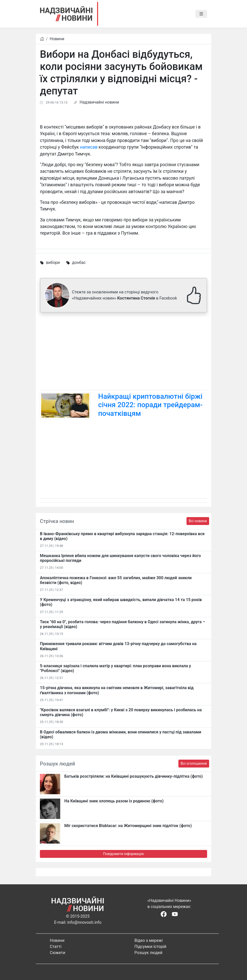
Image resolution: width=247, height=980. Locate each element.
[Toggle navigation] (201, 14)
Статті (56, 947)
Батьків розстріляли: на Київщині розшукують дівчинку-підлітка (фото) (134, 776)
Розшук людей (148, 953)
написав (89, 147)
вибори (53, 262)
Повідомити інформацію (123, 854)
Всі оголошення (194, 763)
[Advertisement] (123, 352)
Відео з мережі (149, 940)
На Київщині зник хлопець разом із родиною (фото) (114, 801)
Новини (57, 39)
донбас (79, 262)
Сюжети (58, 953)
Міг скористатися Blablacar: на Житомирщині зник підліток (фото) (128, 826)
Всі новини (198, 521)
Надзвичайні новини (99, 102)
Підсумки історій (150, 947)
